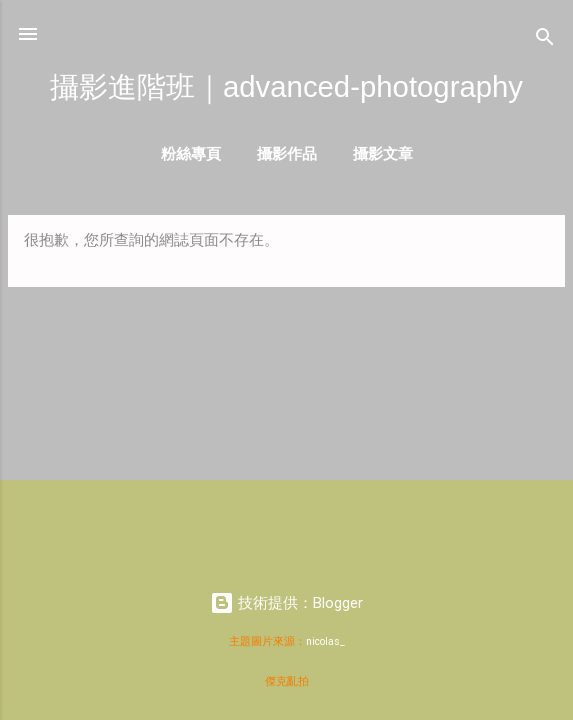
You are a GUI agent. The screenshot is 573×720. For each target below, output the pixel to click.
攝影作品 (287, 153)
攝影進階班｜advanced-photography (286, 86)
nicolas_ (325, 641)
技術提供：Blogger (286, 603)
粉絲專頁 (191, 153)
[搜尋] (545, 40)
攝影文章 (383, 153)
